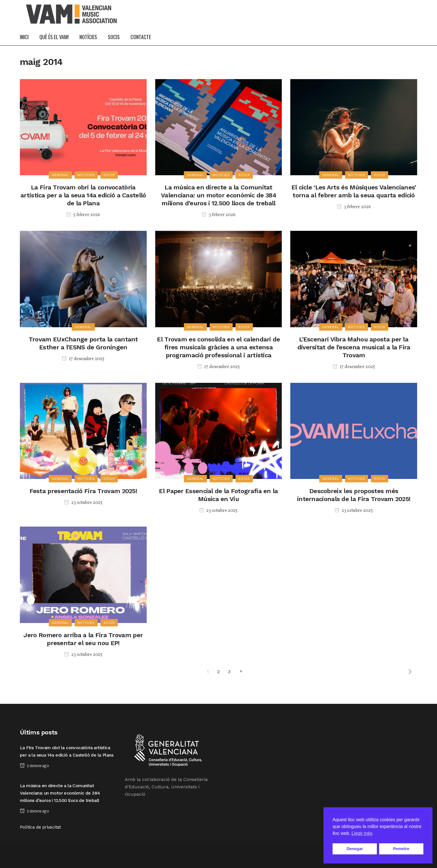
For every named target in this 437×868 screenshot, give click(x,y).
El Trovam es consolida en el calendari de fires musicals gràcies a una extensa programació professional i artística (218, 347)
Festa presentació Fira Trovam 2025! (83, 491)
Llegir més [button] (362, 833)
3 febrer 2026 (218, 215)
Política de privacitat (40, 827)
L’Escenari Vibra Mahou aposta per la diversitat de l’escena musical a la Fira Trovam (354, 347)
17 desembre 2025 (83, 359)
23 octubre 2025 (83, 503)
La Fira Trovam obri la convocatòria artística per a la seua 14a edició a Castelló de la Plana (83, 195)
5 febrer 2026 (83, 215)
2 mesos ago (34, 766)
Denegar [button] (355, 849)
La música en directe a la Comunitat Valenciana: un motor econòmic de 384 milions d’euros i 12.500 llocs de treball (218, 195)
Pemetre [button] (401, 849)
